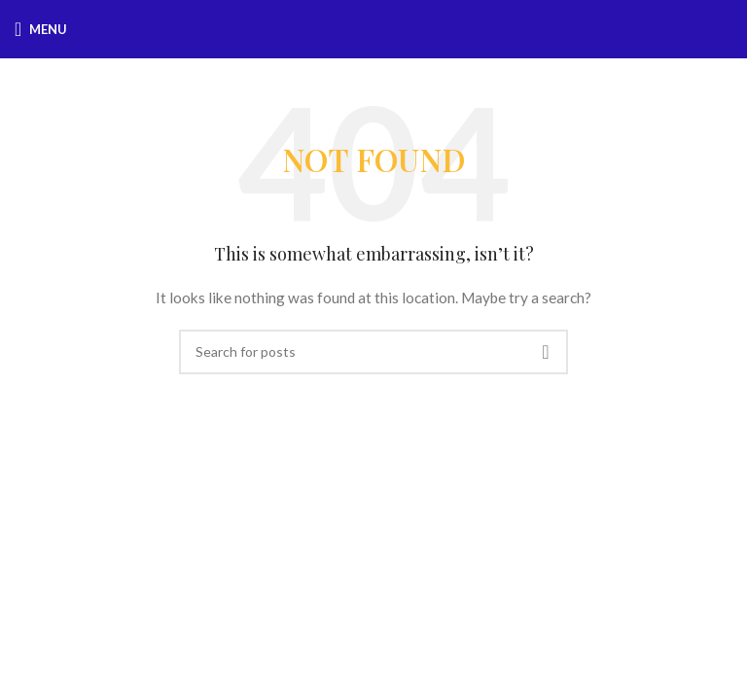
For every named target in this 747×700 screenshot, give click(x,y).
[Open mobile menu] (41, 29)
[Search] (373, 352)
